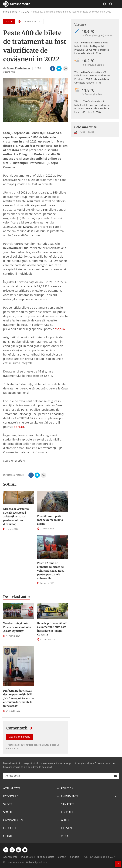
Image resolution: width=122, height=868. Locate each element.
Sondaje (75, 857)
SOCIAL (25, 12)
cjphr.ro (19, 427)
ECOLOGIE (10, 828)
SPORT (8, 804)
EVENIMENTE (70, 796)
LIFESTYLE (68, 828)
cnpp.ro (60, 329)
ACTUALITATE (12, 788)
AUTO (65, 820)
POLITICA (67, 788)
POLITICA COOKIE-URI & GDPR (100, 857)
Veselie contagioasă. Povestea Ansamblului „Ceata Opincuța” (17, 627)
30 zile (91, 132)
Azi (76, 132)
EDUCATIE (67, 812)
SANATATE (68, 804)
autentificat (27, 745)
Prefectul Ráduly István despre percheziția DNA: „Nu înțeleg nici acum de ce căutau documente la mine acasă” (19, 698)
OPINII (7, 836)
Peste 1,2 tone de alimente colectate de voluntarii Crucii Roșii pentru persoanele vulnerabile (51, 571)
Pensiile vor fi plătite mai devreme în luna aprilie (50, 520)
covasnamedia (17, 4)
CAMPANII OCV (13, 820)
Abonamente (10, 857)
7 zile (83, 132)
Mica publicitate (45, 857)
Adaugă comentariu (20, 737)
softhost (43, 862)
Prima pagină (10, 12)
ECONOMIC (11, 796)
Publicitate (27, 857)
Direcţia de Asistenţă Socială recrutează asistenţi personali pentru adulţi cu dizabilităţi (16, 516)
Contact (62, 857)
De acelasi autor (17, 597)
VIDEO (65, 836)
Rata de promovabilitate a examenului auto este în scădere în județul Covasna (52, 629)
